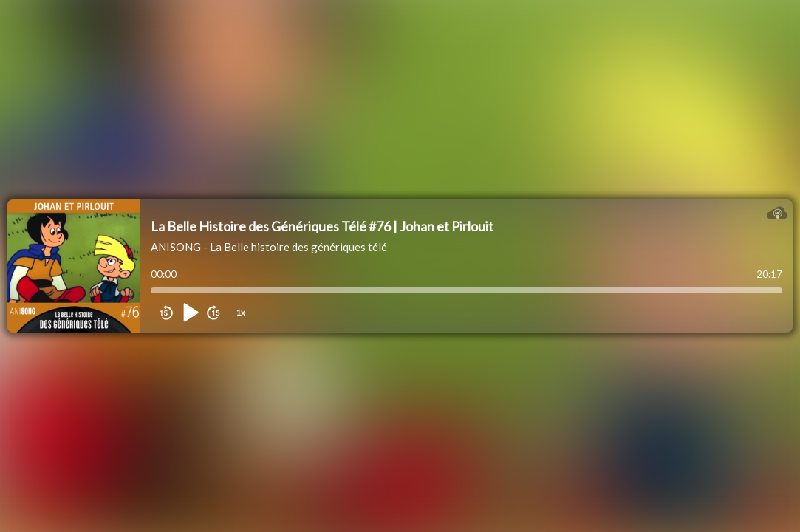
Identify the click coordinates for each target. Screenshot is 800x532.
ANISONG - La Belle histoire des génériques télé (269, 247)
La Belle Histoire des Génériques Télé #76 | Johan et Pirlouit (322, 226)
